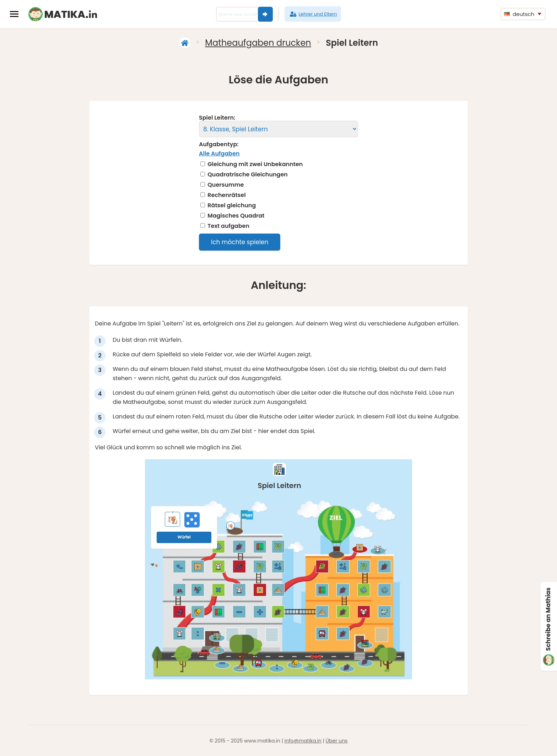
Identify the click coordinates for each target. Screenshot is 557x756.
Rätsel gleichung (232, 206)
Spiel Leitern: (217, 118)
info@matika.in (303, 741)
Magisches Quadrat (236, 216)
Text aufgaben (228, 226)
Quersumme (226, 185)
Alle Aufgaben (219, 154)
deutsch (519, 14)
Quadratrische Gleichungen (248, 175)
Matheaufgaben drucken (258, 43)
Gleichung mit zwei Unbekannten (255, 164)
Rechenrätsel (226, 195)
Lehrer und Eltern (313, 14)
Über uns (337, 741)
